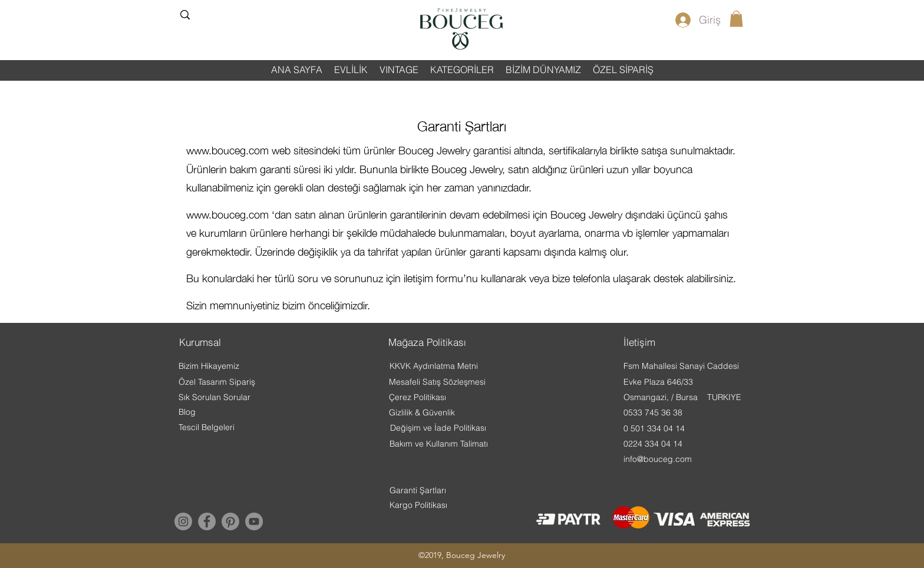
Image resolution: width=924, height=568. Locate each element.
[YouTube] (254, 521)
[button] (736, 19)
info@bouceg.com (658, 459)
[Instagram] (183, 521)
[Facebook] (207, 521)
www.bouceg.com (227, 150)
